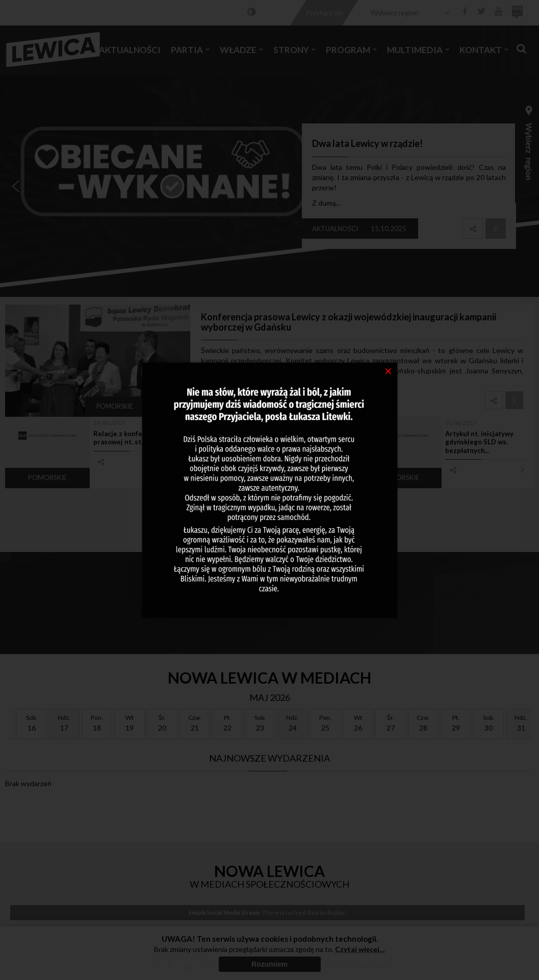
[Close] (388, 370)
